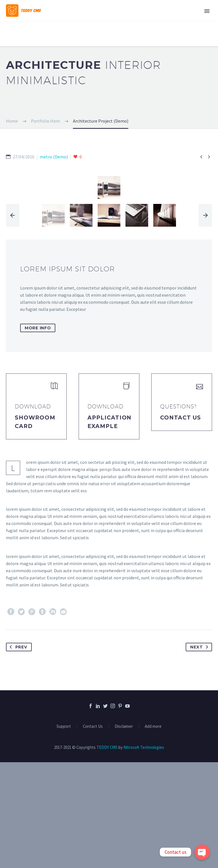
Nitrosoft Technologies (144, 747)
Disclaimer (124, 727)
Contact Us (181, 418)
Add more (153, 727)
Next (200, 647)
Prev (17, 647)
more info (38, 328)
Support (64, 727)
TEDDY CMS (107, 747)
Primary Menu (207, 11)
